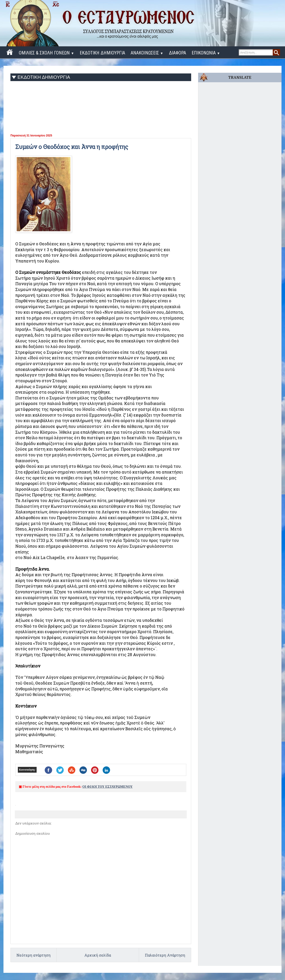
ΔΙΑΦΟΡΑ (177, 53)
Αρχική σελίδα (98, 955)
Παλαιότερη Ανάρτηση (165, 955)
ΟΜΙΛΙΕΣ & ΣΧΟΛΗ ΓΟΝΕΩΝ (46, 53)
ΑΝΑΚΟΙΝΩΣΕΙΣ (147, 53)
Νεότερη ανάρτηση (33, 955)
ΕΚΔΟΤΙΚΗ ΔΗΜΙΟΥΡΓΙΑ (102, 53)
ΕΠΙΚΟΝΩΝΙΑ (206, 53)
